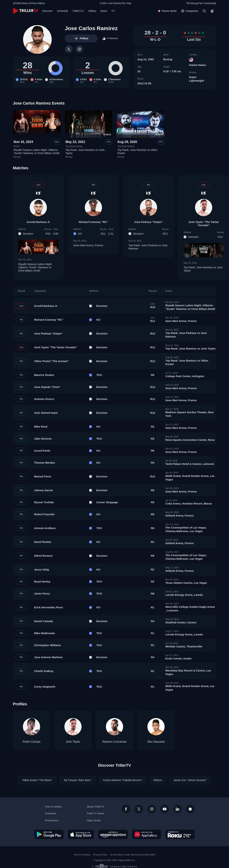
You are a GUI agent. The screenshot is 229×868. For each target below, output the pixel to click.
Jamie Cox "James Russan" (190, 780)
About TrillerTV (95, 807)
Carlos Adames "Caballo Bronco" (122, 780)
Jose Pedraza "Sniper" (149, 222)
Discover (47, 11)
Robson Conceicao (114, 742)
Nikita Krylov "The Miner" (37, 780)
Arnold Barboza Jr (38, 222)
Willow (92, 11)
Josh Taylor (73, 742)
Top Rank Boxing (74, 146)
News (104, 11)
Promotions (52, 820)
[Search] (204, 11)
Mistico (158, 780)
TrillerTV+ (78, 11)
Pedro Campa (32, 742)
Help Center (94, 820)
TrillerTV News (95, 813)
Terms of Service (82, 855)
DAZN (17, 146)
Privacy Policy (100, 855)
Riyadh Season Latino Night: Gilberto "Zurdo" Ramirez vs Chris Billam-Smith (37, 152)
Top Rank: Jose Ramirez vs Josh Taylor (204, 269)
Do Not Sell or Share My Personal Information (133, 855)
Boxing (168, 59)
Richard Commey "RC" (93, 222)
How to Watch (53, 807)
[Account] (212, 11)
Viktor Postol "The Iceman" (51, 361)
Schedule (63, 11)
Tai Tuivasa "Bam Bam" (78, 780)
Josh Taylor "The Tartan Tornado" (204, 224)
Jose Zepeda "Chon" (47, 387)
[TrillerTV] (25, 11)
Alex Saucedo (156, 742)
